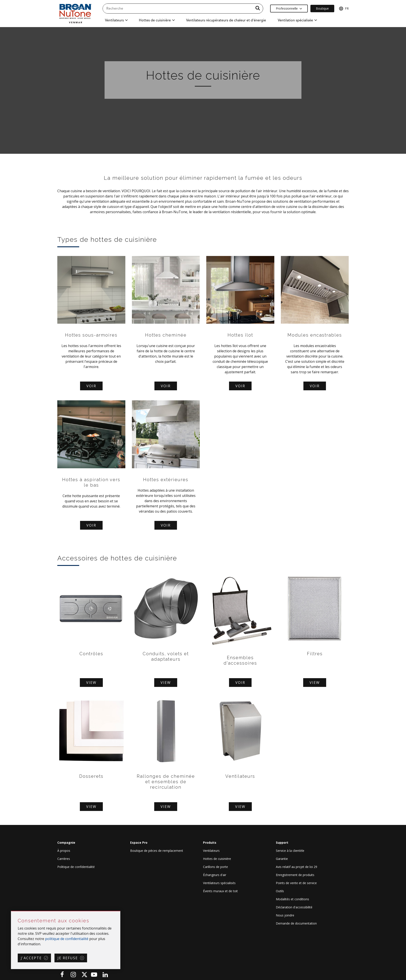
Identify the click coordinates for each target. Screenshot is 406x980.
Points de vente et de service (296, 883)
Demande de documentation (296, 923)
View (91, 683)
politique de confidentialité (67, 939)
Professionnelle (289, 8)
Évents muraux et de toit (220, 891)
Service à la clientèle (290, 851)
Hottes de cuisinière (217, 859)
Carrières (64, 859)
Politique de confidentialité (76, 867)
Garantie (282, 859)
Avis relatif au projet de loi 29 (297, 867)
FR (344, 9)
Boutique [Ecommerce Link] (322, 8)
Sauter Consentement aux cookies (11, 911)
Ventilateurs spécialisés (219, 883)
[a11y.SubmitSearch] (258, 9)
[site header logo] (75, 13)
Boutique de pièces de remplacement (157, 851)
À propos (64, 851)
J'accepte (31, 958)
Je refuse (68, 958)
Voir (91, 386)
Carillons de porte (215, 867)
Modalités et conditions (292, 899)
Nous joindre (285, 915)
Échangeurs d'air (215, 875)
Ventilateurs (211, 851)
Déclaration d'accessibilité (294, 907)
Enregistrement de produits (295, 875)
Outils (280, 891)
